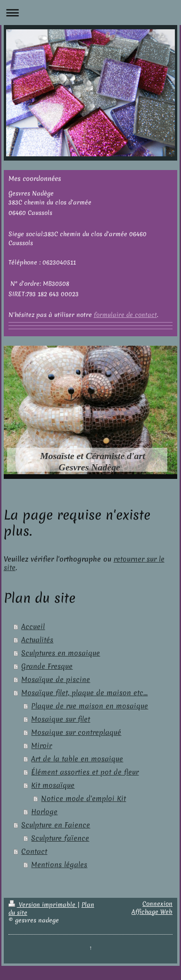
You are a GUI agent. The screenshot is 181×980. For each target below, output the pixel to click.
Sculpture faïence (60, 838)
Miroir (41, 746)
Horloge (44, 812)
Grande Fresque (47, 666)
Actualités (37, 640)
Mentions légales (59, 865)
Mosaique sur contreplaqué (76, 733)
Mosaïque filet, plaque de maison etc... (84, 693)
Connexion (157, 904)
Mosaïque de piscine (56, 680)
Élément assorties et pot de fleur (85, 772)
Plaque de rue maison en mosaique (90, 706)
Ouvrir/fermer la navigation (90, 13)
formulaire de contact (125, 315)
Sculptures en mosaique (61, 653)
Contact (34, 852)
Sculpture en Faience (56, 825)
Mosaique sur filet (61, 719)
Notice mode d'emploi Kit (83, 799)
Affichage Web (152, 912)
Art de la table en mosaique (77, 759)
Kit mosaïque (53, 785)
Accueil (33, 627)
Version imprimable (43, 905)
